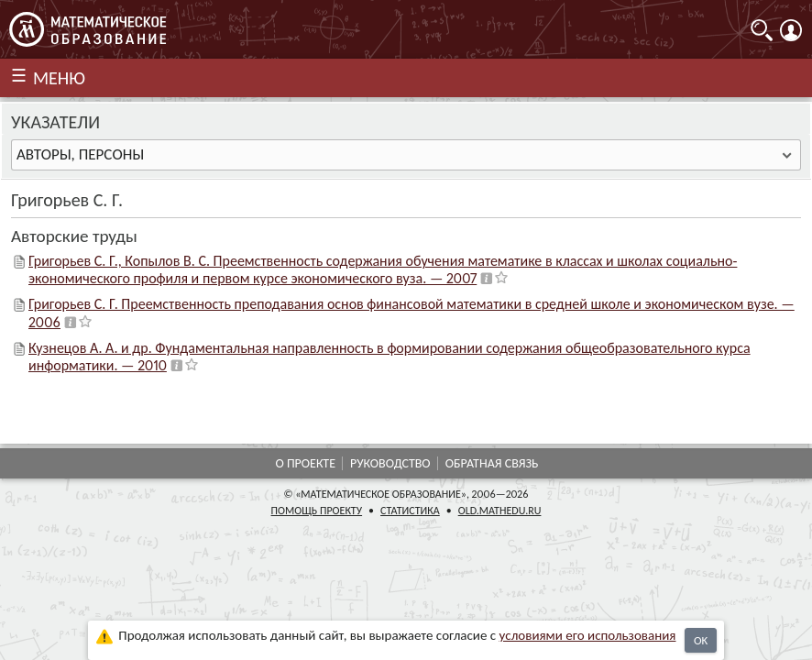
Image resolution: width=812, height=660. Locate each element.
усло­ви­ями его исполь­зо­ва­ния (588, 635)
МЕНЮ (59, 78)
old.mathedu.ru (500, 511)
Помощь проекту (317, 511)
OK (701, 640)
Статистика (410, 511)
